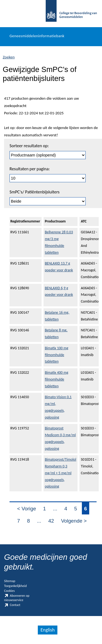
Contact (12, 605)
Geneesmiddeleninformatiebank (37, 36)
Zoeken (9, 57)
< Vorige (27, 509)
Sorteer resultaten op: (29, 146)
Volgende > (74, 521)
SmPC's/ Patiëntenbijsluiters (35, 192)
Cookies (9, 591)
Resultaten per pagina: (30, 169)
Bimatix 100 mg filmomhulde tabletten (57, 355)
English (48, 630)
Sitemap (10, 581)
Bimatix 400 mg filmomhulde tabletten (57, 379)
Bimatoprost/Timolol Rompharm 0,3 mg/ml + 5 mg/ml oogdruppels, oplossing (61, 473)
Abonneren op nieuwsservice (17, 598)
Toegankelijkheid (15, 586)
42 (51, 521)
